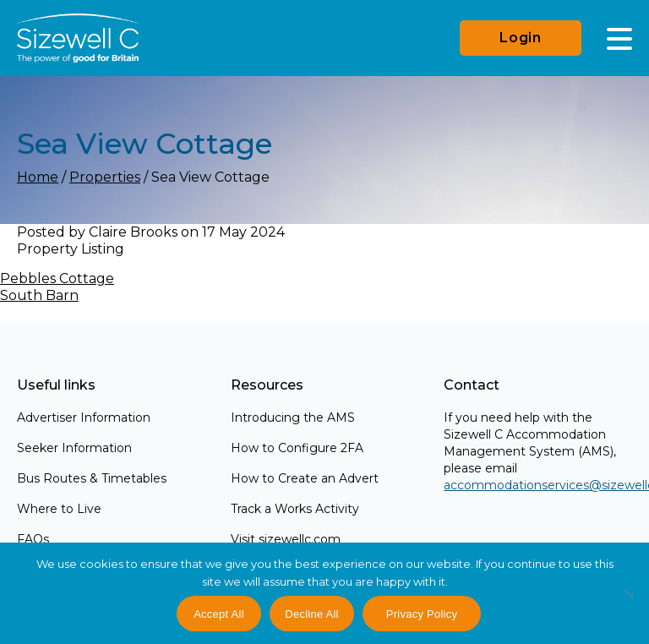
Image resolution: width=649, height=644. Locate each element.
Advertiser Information (84, 418)
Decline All (311, 614)
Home (38, 177)
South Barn (39, 295)
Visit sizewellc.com (286, 539)
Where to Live (59, 509)
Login (521, 38)
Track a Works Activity (295, 509)
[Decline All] (628, 603)
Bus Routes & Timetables (92, 478)
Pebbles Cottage (57, 278)
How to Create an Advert (305, 478)
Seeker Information (74, 448)
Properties (105, 177)
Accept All (219, 614)
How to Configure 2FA (297, 448)
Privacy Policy (422, 614)
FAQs (33, 539)
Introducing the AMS (293, 418)
